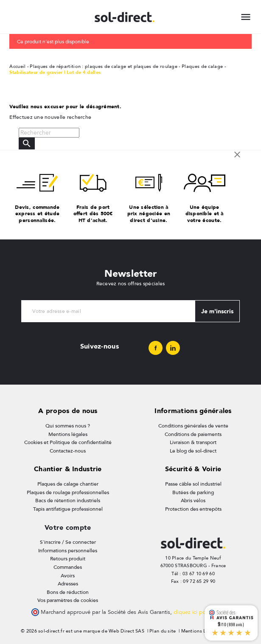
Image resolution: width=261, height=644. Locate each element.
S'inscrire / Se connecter (68, 542)
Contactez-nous (68, 451)
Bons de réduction (68, 592)
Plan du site (163, 631)
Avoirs (68, 576)
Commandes (68, 567)
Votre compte (68, 527)
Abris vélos (193, 501)
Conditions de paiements (193, 434)
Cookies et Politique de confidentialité (68, 442)
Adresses (68, 584)
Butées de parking (193, 492)
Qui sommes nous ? (68, 426)
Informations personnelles (68, 551)
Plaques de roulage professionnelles (68, 492)
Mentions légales (68, 434)
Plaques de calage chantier (68, 484)
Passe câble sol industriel (193, 484)
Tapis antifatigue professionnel (68, 509)
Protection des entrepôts (193, 509)
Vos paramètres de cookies (68, 600)
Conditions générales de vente (193, 426)
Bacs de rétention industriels (68, 501)
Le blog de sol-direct (193, 451)
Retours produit (68, 559)
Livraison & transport (193, 442)
